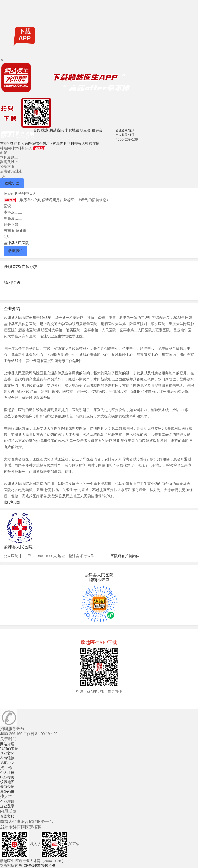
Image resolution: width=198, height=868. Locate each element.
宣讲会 (97, 130)
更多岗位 (7, 791)
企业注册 (7, 801)
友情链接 (7, 758)
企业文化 (7, 753)
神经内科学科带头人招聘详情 (76, 143)
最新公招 (7, 787)
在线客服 (7, 816)
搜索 (45, 130)
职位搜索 (7, 777)
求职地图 (72, 130)
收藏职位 (12, 183)
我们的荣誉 (9, 749)
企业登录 (7, 806)
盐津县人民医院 (16, 243)
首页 (37, 130)
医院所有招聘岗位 (125, 556)
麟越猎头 (57, 130)
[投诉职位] (12, 502)
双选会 (85, 130)
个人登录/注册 (125, 135)
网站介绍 (7, 744)
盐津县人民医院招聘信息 (31, 143)
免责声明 (7, 762)
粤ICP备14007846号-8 (37, 865)
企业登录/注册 (125, 130)
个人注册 (7, 773)
